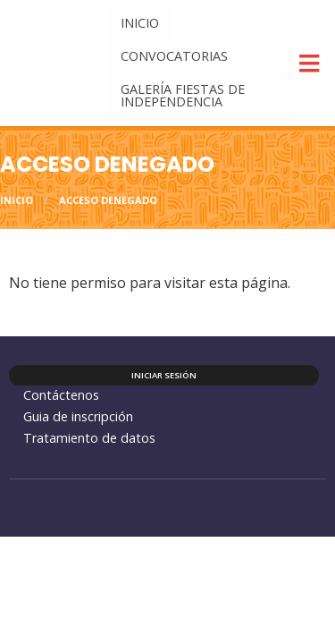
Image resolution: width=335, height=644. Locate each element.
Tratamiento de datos (89, 438)
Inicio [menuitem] (140, 23)
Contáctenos (61, 395)
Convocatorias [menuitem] (174, 56)
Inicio (17, 200)
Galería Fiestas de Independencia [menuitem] (183, 95)
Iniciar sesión (164, 375)
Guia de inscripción (78, 416)
